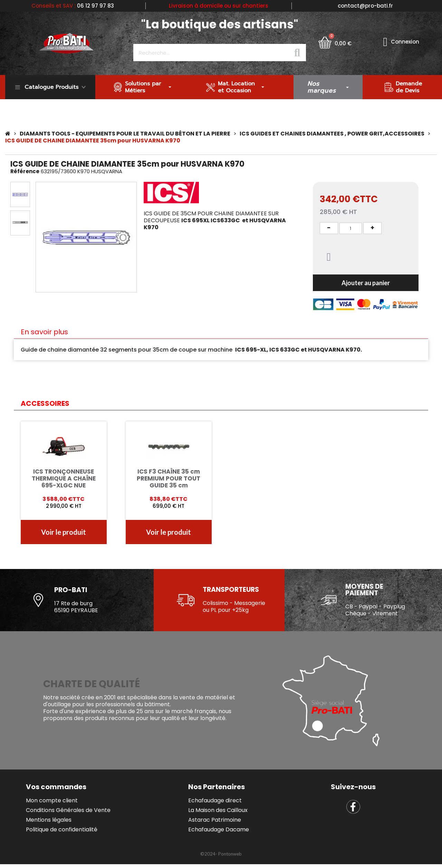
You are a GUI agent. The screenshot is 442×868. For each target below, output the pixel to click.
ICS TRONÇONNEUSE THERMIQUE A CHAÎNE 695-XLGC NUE (64, 478)
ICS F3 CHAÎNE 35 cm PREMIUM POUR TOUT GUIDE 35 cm (169, 478)
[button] (40, 237)
